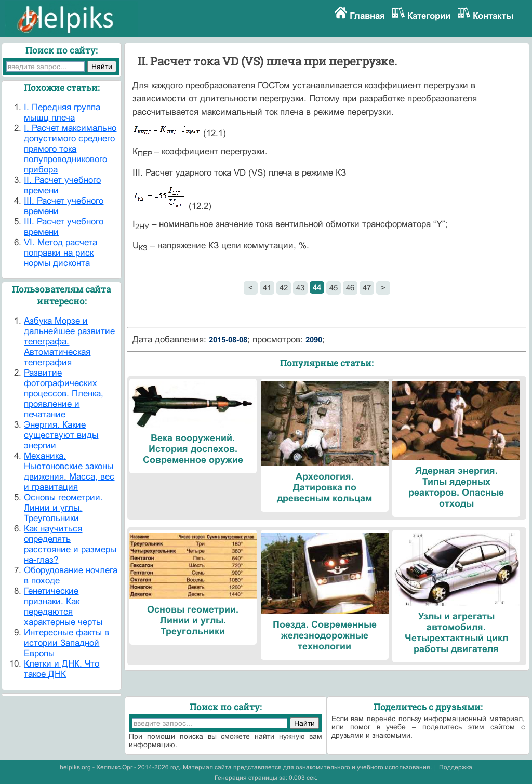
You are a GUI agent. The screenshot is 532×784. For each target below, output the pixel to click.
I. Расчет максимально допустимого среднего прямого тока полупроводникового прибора (70, 149)
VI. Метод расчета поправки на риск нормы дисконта (61, 253)
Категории (429, 16)
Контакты (493, 16)
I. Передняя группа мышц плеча (62, 112)
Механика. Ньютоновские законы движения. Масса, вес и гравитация (69, 471)
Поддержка (456, 767)
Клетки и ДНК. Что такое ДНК (62, 669)
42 (284, 288)
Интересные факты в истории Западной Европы (66, 643)
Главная (367, 16)
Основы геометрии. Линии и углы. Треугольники (63, 508)
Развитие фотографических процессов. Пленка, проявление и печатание (64, 394)
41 (267, 288)
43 (300, 288)
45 (334, 288)
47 (367, 288)
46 (350, 288)
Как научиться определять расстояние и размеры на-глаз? (70, 544)
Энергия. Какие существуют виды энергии (61, 435)
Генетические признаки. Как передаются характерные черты (63, 607)
